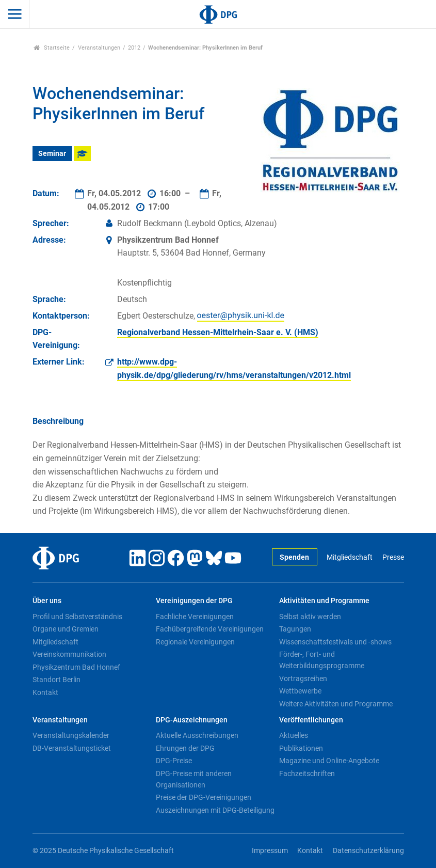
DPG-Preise (174, 761)
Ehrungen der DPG (185, 748)
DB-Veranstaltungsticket (72, 748)
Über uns (47, 601)
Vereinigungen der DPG (194, 601)
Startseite (52, 48)
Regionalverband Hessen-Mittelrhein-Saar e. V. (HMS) (218, 332)
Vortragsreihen (303, 678)
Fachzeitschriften (307, 774)
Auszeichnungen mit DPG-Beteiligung (215, 810)
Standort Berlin (56, 680)
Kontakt (45, 692)
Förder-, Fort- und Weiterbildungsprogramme (322, 660)
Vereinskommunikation (69, 654)
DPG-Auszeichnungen (192, 720)
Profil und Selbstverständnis (77, 617)
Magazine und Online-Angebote (329, 761)
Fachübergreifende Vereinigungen (210, 629)
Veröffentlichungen (311, 720)
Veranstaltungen (99, 48)
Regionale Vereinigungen (195, 642)
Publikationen (301, 748)
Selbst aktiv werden (310, 617)
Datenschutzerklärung (368, 851)
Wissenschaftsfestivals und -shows (335, 642)
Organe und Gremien (66, 629)
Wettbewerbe (300, 691)
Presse (393, 557)
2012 (134, 48)
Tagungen (295, 629)
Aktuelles (294, 735)
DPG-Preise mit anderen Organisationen (194, 779)
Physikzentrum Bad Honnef (76, 667)
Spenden (294, 557)
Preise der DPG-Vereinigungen (204, 797)
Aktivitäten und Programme (324, 601)
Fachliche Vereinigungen (195, 617)
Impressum (270, 851)
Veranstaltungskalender (71, 735)
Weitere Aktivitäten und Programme (336, 704)
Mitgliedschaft (350, 557)
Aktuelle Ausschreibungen (197, 735)
